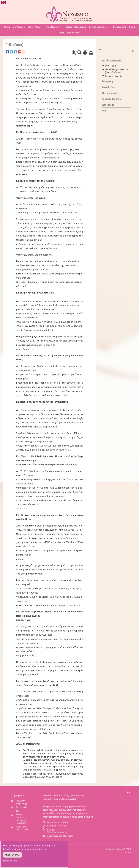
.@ (58, 822)
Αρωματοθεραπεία (113, 76)
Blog (62, 33)
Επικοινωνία (73, 33)
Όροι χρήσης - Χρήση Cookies (22, 828)
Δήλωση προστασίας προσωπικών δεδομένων (21, 819)
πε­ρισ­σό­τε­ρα (25, 126)
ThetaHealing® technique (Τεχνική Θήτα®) (117, 71)
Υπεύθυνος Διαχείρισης (21, 802)
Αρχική (7, 27)
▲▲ (129, 792)
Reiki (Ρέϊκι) (111, 66)
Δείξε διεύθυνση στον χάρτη (60, 836)
